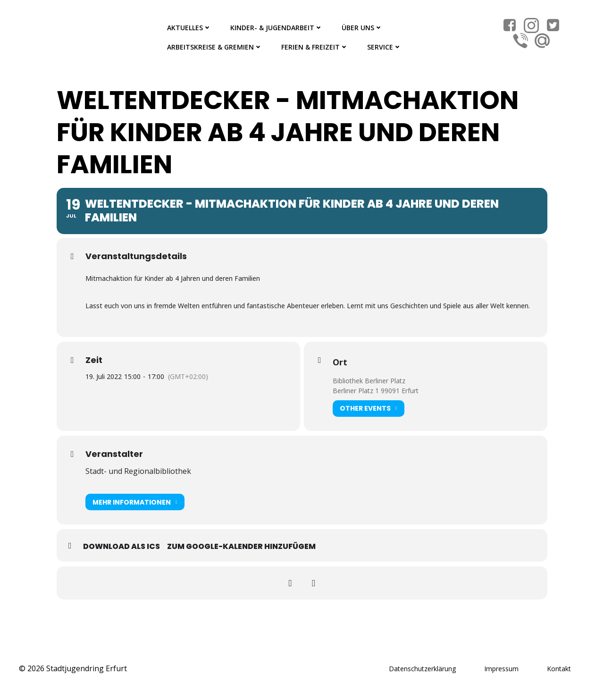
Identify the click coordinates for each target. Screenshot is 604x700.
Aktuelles (189, 28)
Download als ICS (122, 546)
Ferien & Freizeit (315, 47)
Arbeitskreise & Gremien (215, 47)
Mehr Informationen (135, 502)
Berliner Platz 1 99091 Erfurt (376, 391)
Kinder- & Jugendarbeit (277, 28)
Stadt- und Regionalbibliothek (138, 471)
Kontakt (559, 669)
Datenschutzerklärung (422, 669)
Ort (340, 362)
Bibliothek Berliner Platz (369, 381)
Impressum (501, 669)
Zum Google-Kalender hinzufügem (241, 546)
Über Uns (362, 28)
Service (384, 47)
